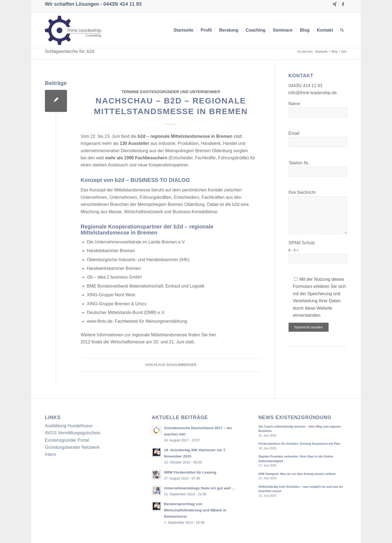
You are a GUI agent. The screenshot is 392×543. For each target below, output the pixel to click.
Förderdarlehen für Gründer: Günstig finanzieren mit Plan (299, 444)
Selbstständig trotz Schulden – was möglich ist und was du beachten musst (300, 489)
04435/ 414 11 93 (122, 4)
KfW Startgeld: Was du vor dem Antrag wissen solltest (297, 474)
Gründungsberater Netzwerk (72, 447)
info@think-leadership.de (313, 93)
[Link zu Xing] (335, 4)
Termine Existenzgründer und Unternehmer (171, 92)
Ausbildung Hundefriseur (69, 426)
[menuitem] (183, 30)
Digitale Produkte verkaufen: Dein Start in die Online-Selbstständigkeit (296, 459)
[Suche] (342, 30)
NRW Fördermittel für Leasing (190, 472)
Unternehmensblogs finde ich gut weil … (200, 488)
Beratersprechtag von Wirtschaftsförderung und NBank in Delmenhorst (195, 510)
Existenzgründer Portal (67, 440)
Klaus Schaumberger (175, 365)
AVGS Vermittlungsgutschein (73, 433)
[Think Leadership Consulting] (73, 30)
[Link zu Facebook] (343, 4)
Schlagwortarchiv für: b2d (70, 51)
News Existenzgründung (295, 418)
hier (212, 335)
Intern (50, 454)
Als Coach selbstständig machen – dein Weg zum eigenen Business (300, 429)
